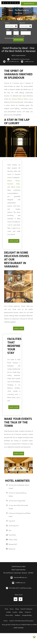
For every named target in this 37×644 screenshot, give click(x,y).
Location (15, 612)
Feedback (18, 615)
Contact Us (28, 612)
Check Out (22, 23)
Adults (8, 30)
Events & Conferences (26, 609)
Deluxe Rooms (14, 181)
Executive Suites (14, 184)
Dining (17, 609)
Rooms (12, 609)
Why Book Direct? (9, 38)
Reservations (29, 4)
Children (16, 30)
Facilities (9, 612)
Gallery (21, 612)
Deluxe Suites (15, 187)
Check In (7, 23)
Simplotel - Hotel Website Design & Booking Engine (21, 621)
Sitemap (6, 621)
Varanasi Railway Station (20, 99)
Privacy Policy (9, 615)
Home (6, 609)
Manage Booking (27, 615)
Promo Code (24, 30)
